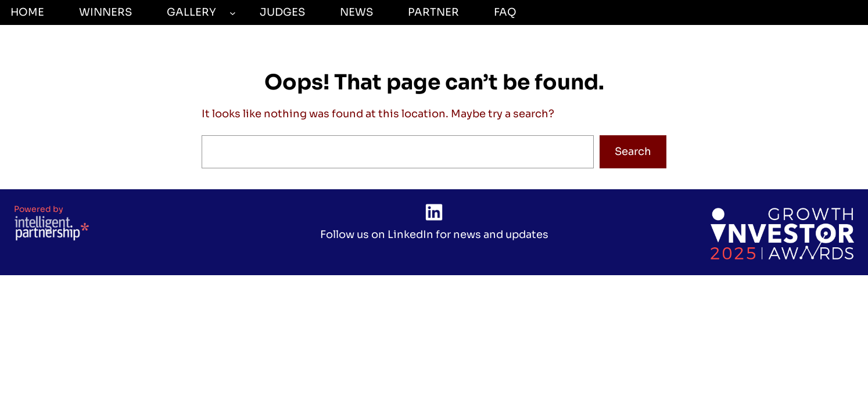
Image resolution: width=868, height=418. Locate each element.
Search (633, 152)
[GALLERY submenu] (233, 12)
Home (27, 12)
